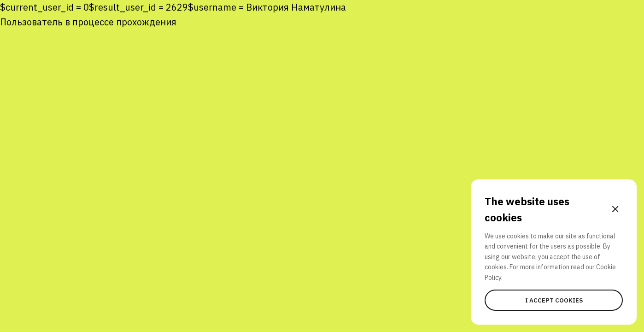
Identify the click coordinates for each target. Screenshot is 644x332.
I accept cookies (554, 300)
